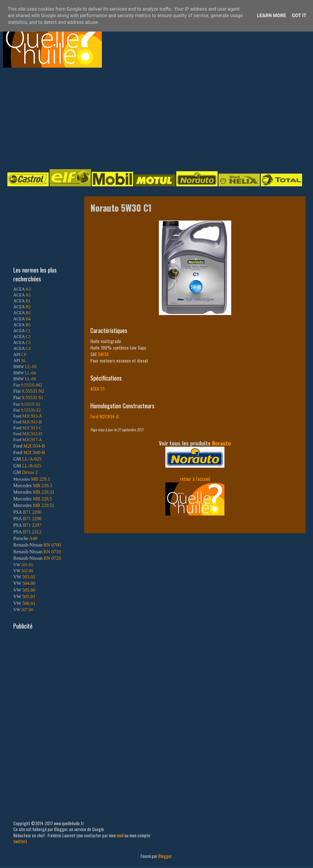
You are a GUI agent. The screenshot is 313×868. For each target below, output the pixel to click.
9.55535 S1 (33, 398)
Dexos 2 (30, 472)
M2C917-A (32, 440)
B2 (28, 307)
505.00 (29, 590)
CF (24, 355)
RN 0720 (52, 558)
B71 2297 (32, 525)
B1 (28, 301)
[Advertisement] (133, 118)
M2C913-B (32, 422)
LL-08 (30, 379)
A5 (28, 295)
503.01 (29, 577)
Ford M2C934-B (105, 416)
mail (120, 835)
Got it (299, 15)
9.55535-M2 (32, 385)
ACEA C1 (97, 389)
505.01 (29, 597)
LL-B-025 (32, 466)
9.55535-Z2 (31, 410)
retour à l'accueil (195, 479)
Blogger (165, 856)
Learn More (271, 15)
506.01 (29, 603)
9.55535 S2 (31, 404)
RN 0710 (52, 552)
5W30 (103, 354)
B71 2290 (32, 512)
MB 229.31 (44, 492)
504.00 (29, 583)
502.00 (27, 571)
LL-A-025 (32, 459)
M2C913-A (32, 416)
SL (24, 360)
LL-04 (30, 373)
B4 (28, 319)
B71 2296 (32, 519)
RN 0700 (52, 545)
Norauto (221, 443)
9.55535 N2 (33, 391)
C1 (28, 331)
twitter (19, 841)
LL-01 (31, 367)
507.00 (27, 610)
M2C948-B (34, 452)
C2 (28, 337)
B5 (28, 325)
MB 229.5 (42, 499)
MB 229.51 (44, 505)
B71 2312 (32, 532)
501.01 (27, 565)
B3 (28, 313)
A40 (33, 538)
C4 (28, 348)
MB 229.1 (41, 479)
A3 (28, 289)
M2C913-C (32, 428)
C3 (28, 342)
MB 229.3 (42, 486)
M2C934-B (34, 446)
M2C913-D (32, 434)
